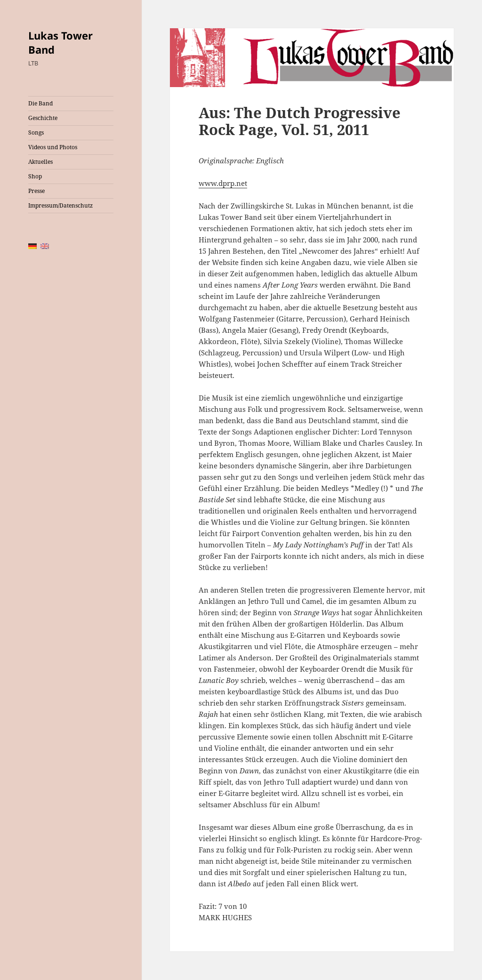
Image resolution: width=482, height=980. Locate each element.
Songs (36, 133)
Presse (36, 191)
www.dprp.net (223, 183)
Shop (35, 176)
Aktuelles (40, 162)
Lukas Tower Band (60, 42)
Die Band (40, 103)
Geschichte (43, 118)
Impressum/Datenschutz (60, 205)
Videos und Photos (53, 147)
